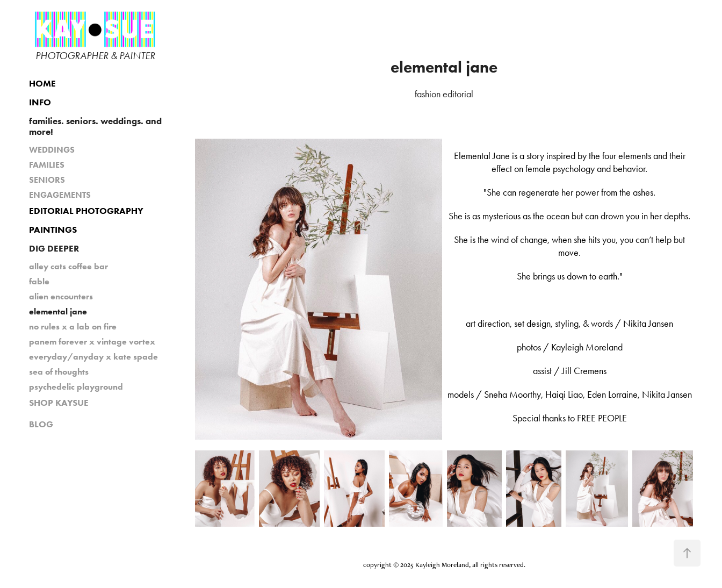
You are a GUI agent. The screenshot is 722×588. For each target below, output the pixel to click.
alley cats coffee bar (68, 266)
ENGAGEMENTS (60, 195)
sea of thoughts (59, 372)
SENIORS (47, 180)
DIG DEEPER (54, 248)
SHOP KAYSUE (59, 403)
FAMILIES (47, 165)
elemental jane (58, 311)
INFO (40, 102)
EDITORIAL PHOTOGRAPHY (86, 211)
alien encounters (61, 296)
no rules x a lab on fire (73, 327)
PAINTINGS (53, 230)
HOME (42, 83)
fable (39, 281)
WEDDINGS (52, 150)
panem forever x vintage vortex (92, 342)
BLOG (41, 424)
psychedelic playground (76, 387)
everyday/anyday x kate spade (93, 357)
